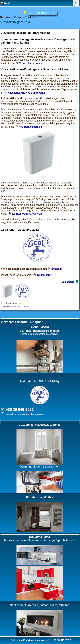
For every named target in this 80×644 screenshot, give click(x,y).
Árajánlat (56, 269)
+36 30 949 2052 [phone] (42, 13)
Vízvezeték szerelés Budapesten (26, 93)
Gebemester (44, 275)
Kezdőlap (6, 17)
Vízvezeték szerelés (31, 63)
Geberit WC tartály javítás (27, 214)
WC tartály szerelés (31, 127)
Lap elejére (68, 282)
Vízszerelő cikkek (24, 17)
